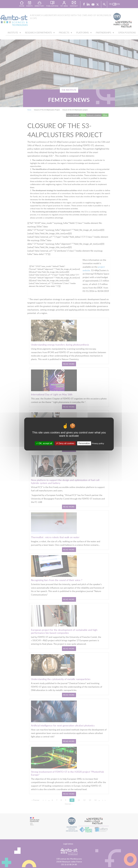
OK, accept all (44, 443)
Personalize (84, 443)
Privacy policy (98, 443)
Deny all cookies (65, 443)
